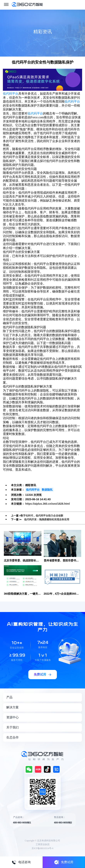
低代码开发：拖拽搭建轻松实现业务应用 (47, 519)
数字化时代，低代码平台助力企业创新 (42, 516)
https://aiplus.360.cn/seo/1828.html (48, 504)
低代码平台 (11, 94)
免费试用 (64, 862)
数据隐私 (47, 490)
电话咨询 (21, 862)
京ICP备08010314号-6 (42, 848)
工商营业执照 (43, 844)
